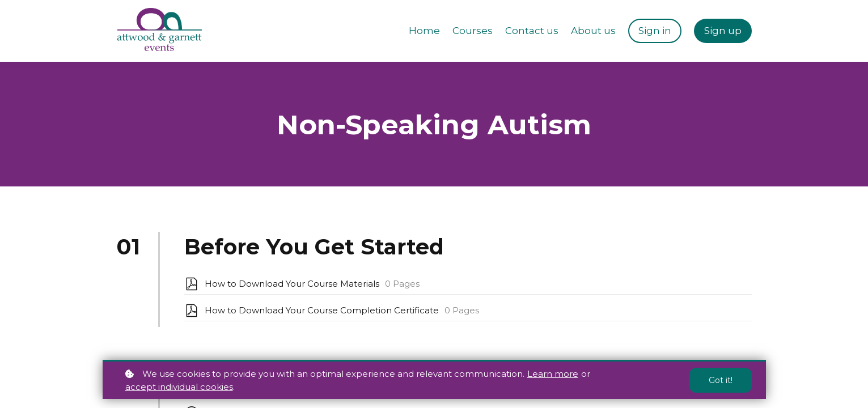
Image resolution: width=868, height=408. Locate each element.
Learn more (553, 374)
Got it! (721, 380)
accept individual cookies (179, 387)
